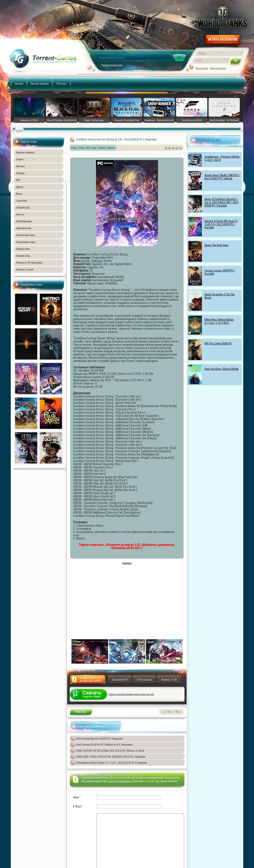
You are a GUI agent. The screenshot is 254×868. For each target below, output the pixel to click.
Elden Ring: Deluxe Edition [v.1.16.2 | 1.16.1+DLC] (219, 321)
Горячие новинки (40, 83)
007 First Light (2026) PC (218, 343)
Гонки (19, 194)
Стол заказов (144, 680)
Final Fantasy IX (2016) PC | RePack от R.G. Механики (104, 744)
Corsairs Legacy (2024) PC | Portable (220, 272)
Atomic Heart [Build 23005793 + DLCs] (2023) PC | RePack (222, 177)
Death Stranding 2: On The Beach (220, 296)
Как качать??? (120, 680)
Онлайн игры (23, 256)
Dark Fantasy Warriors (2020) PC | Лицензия (99, 738)
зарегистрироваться (120, 781)
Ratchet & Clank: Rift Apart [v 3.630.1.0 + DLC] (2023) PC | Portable (221, 224)
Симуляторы (23, 207)
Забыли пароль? (218, 68)
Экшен (20, 159)
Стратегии (22, 201)
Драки (20, 187)
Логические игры (26, 235)
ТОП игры (61, 83)
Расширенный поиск (112, 65)
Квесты (20, 214)
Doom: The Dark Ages (216, 245)
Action (86, 261)
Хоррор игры (23, 249)
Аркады (20, 173)
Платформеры (24, 221)
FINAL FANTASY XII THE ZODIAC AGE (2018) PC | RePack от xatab (110, 751)
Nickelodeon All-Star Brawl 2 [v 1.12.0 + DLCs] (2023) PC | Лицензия (112, 763)
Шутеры (21, 166)
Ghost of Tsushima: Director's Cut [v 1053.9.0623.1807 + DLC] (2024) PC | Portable (222, 202)
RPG (18, 180)
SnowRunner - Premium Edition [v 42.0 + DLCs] (222, 158)
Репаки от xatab (25, 269)
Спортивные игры (26, 242)
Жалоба (88, 681)
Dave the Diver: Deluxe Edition (222, 369)
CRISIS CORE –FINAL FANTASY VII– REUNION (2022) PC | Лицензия (111, 757)
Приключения (24, 228)
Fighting (97, 261)
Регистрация (202, 68)
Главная (19, 83)
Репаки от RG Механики (29, 263)
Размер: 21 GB (169, 680)
